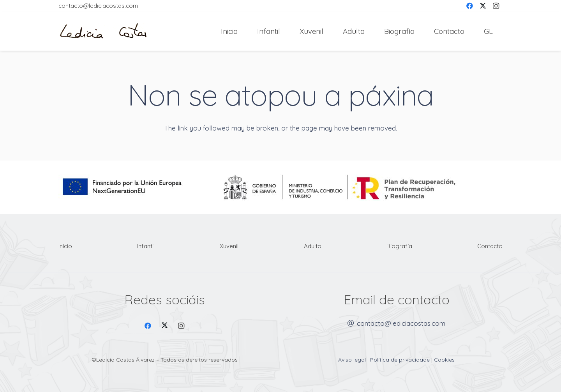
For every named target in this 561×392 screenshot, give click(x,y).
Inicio (65, 246)
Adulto (313, 246)
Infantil (146, 246)
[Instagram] (181, 326)
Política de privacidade (400, 360)
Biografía (399, 246)
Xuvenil (229, 246)
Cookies (444, 360)
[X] (165, 326)
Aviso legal (352, 360)
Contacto (490, 246)
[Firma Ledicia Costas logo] (103, 31)
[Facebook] (148, 326)
